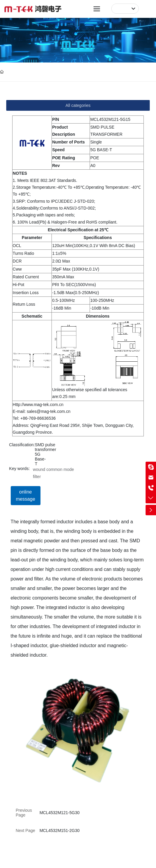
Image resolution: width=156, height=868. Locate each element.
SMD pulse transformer (46, 447)
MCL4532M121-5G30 (60, 813)
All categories (78, 105)
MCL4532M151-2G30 (60, 830)
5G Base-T (40, 459)
